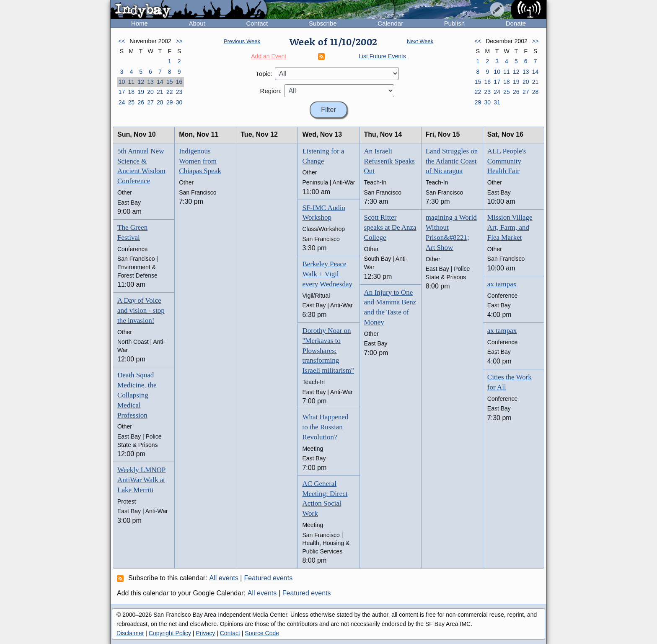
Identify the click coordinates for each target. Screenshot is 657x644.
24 (122, 102)
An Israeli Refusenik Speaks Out (389, 161)
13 (150, 82)
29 (170, 102)
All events (224, 578)
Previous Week (242, 41)
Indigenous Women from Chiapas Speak (200, 161)
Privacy (205, 633)
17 (122, 92)
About (197, 23)
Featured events (269, 578)
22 (170, 92)
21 (160, 92)
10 (122, 82)
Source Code (262, 633)
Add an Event (269, 56)
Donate (516, 23)
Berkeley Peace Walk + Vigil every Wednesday (327, 274)
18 (131, 92)
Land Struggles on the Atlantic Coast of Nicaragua (452, 161)
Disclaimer (130, 633)
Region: (271, 91)
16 (179, 82)
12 (141, 82)
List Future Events (382, 56)
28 (160, 102)
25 (131, 102)
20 (150, 92)
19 (141, 92)
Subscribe (323, 23)
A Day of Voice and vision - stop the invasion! (141, 310)
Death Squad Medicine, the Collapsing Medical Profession (137, 395)
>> (179, 41)
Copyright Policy (170, 633)
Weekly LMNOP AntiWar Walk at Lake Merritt (141, 480)
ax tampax (502, 284)
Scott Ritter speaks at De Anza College (390, 227)
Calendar (390, 23)
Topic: (264, 74)
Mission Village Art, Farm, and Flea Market (510, 227)
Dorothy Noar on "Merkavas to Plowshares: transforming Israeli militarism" (328, 351)
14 (160, 82)
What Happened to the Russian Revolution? (325, 427)
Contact (257, 23)
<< (122, 41)
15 (170, 82)
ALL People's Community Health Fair (507, 161)
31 (497, 102)
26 (141, 102)
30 (179, 102)
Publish (454, 23)
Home (140, 23)
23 (179, 92)
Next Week (420, 41)
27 (150, 102)
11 (131, 82)
